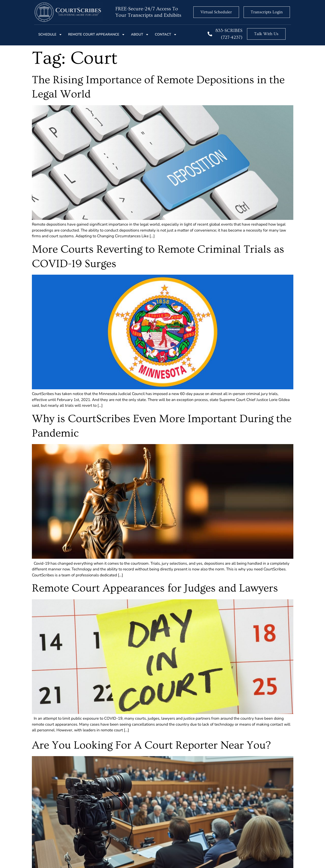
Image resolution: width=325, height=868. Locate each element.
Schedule (50, 35)
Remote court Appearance (97, 35)
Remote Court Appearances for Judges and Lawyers (155, 588)
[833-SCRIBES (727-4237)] (210, 34)
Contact (166, 35)
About (140, 35)
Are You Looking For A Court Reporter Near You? (151, 745)
